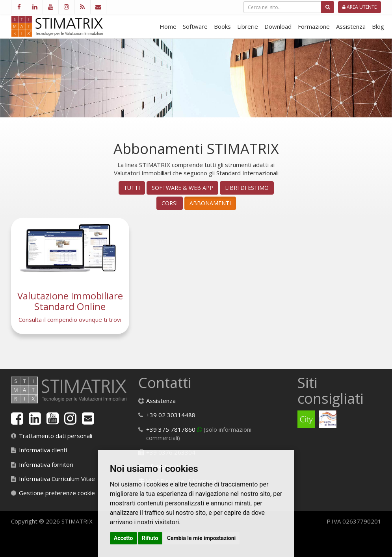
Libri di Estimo (247, 188)
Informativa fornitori (46, 464)
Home (168, 26)
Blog (378, 26)
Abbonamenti (210, 203)
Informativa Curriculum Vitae (57, 479)
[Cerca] (328, 7)
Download (278, 26)
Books (222, 26)
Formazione (314, 26)
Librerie (248, 26)
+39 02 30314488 (171, 415)
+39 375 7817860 (171, 429)
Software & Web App (182, 188)
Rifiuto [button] (150, 538)
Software (195, 26)
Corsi (170, 203)
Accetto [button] (124, 538)
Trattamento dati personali (56, 436)
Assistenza (351, 26)
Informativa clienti (43, 450)
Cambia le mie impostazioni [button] (201, 538)
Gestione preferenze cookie (57, 493)
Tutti (132, 188)
